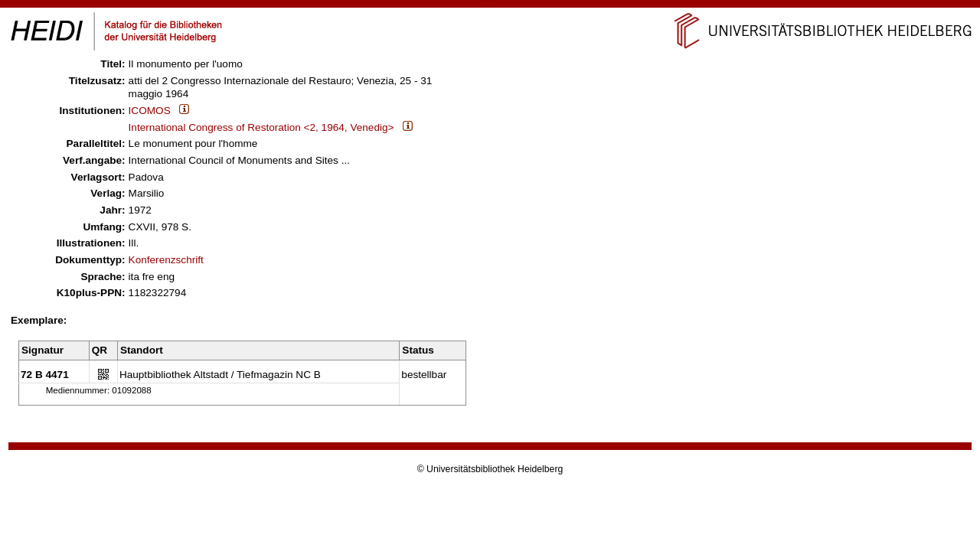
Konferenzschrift (166, 260)
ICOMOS (150, 111)
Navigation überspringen (490, 7)
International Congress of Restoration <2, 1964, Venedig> (261, 127)
